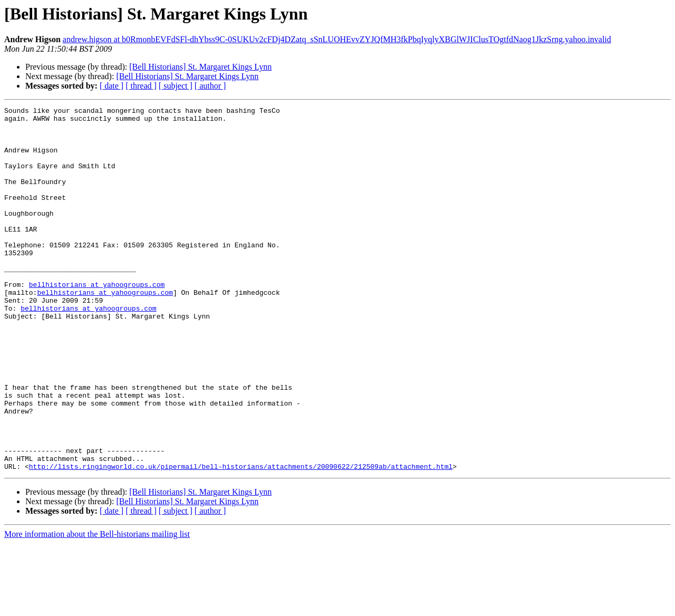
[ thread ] (141, 86)
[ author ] (210, 86)
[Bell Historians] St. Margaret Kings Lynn (200, 67)
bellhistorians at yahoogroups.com (97, 321)
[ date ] (112, 86)
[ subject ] (176, 86)
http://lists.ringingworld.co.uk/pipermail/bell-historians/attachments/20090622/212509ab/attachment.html (241, 539)
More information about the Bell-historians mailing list (97, 607)
